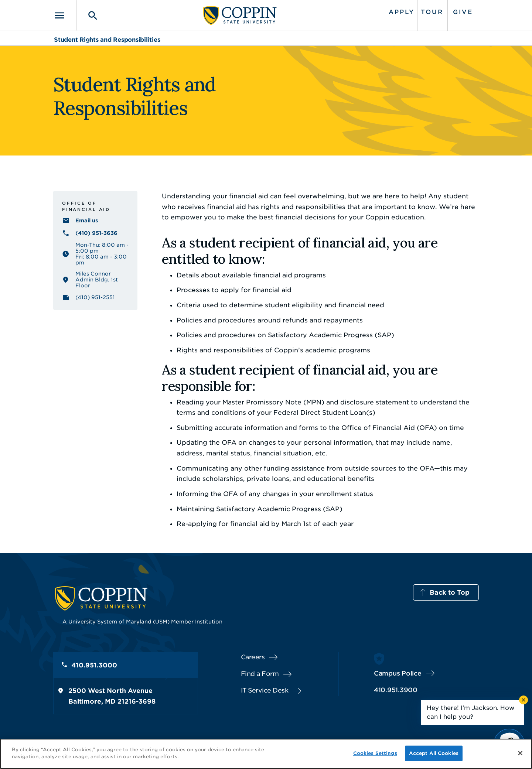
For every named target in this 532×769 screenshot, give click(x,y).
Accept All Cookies (434, 753)
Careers (253, 657)
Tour (432, 12)
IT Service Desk (265, 690)
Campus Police (398, 673)
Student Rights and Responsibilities (107, 40)
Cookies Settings (375, 753)
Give (463, 12)
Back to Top (450, 592)
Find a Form (260, 674)
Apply (402, 12)
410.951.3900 (396, 690)
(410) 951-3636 (96, 233)
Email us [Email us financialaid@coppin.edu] (87, 221)
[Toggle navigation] (65, 15)
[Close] (520, 753)
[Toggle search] (88, 15)
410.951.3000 (94, 665)
